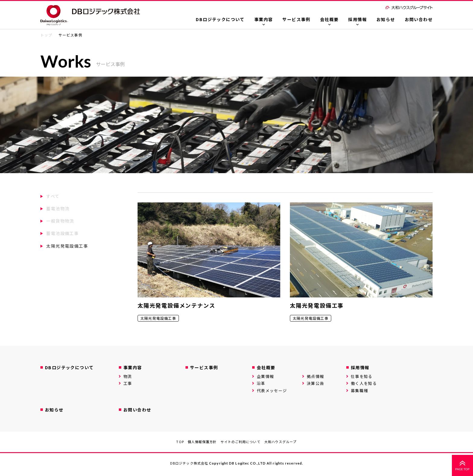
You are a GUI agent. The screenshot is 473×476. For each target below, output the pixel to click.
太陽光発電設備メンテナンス (176, 305)
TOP (180, 442)
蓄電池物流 (58, 208)
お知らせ (386, 19)
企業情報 (265, 376)
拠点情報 (315, 376)
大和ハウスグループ (281, 442)
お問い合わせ (419, 19)
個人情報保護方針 (202, 442)
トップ (46, 35)
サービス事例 (296, 19)
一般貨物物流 (60, 221)
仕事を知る (362, 376)
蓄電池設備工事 (62, 233)
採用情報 (357, 19)
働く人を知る (364, 383)
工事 (128, 383)
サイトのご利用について (241, 442)
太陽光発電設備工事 (67, 246)
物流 (128, 376)
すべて (53, 196)
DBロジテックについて (220, 19)
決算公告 (315, 383)
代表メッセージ (272, 390)
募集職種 (359, 390)
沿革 (261, 383)
